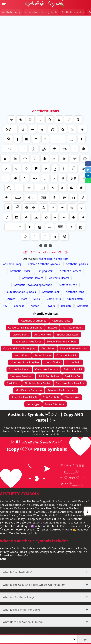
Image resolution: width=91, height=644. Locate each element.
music (37, 299)
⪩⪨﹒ (10, 129)
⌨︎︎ (60, 227)
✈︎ (62, 207)
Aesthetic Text (43, 335)
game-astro (54, 299)
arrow (11, 299)
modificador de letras (29, 390)
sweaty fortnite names (74, 348)
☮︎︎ (83, 168)
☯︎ (72, 188)
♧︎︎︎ (17, 168)
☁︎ (36, 217)
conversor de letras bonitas (25, 328)
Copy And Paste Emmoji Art (20, 348)
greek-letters (75, 299)
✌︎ (64, 168)
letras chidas (52, 362)
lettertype (33, 404)
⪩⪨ (73, 178)
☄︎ (73, 168)
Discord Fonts (20, 335)
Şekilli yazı (13, 383)
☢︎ (8, 139)
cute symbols (51, 397)
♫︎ (55, 236)
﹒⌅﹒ (58, 139)
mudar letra (72, 397)
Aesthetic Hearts (59, 278)
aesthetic (83, 306)
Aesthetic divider (20, 271)
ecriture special (73, 369)
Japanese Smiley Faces (28, 342)
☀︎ (53, 188)
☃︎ (72, 207)
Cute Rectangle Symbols (21, 292)
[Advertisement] (45, 38)
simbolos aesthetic (21, 376)
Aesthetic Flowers (32, 278)
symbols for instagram (61, 390)
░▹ (65, 149)
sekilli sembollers (49, 376)
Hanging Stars (45, 271)
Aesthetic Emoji (11, 12)
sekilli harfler (73, 376)
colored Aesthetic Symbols (41, 12)
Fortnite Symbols (73, 328)
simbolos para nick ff (24, 397)
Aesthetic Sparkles (73, 12)
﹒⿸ (41, 188)
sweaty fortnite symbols (62, 342)
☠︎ (15, 158)
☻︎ (5, 158)
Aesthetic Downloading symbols (33, 285)
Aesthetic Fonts (61, 321)
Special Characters (68, 335)
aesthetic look (51, 292)
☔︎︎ (17, 207)
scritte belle (73, 362)
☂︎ (54, 149)
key (5, 306)
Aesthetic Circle (68, 285)
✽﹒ (31, 197)
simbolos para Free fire (70, 383)
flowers (50, 306)
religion (66, 306)
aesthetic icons (75, 292)
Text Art (52, 328)
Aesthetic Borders (70, 271)
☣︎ (72, 129)
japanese (19, 306)
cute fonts (48, 348)
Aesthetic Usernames (34, 321)
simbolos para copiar (37, 383)
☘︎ (26, 217)
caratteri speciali (67, 355)
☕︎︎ (50, 227)
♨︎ (23, 129)
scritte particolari (19, 369)
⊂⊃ (18, 197)
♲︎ (30, 119)
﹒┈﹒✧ (14, 227)
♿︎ (42, 129)
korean (35, 306)
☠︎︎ (64, 158)
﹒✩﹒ (10, 149)
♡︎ (35, 158)
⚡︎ (53, 207)
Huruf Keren (22, 355)
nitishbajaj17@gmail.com (53, 259)
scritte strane (43, 355)
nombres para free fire (25, 362)
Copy (84, 639)
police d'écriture (55, 404)
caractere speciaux (47, 369)
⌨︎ (44, 197)
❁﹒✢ (30, 207)
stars (24, 299)
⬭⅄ (35, 178)
